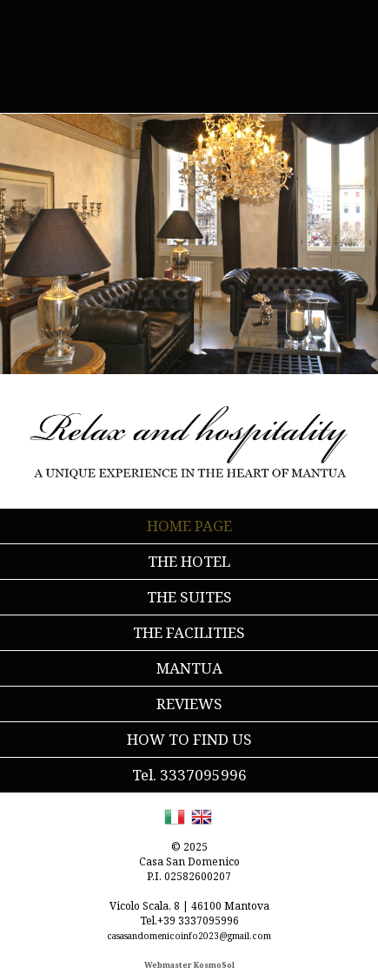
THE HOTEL (189, 561)
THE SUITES (189, 597)
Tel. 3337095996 (189, 775)
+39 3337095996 (198, 921)
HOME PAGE (189, 526)
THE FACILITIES (189, 632)
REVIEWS (189, 704)
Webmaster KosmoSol (189, 965)
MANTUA (189, 668)
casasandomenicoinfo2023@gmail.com (189, 936)
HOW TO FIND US (189, 739)
